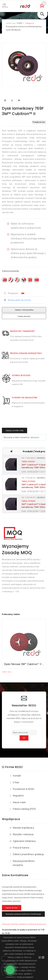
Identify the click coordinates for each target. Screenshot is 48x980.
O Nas (16, 782)
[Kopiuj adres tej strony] (19, 300)
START (20, 23)
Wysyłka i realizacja (23, 834)
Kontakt (17, 776)
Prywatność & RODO (24, 789)
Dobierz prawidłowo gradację (28, 854)
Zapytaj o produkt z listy (15, 430)
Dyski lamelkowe (13, 30)
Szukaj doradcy (24, 316)
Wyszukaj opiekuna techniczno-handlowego (23, 914)
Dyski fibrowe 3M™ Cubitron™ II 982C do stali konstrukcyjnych (24, 664)
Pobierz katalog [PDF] (24, 809)
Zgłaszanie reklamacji (24, 841)
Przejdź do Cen (39, 122)
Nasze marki (19, 802)
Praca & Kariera (21, 848)
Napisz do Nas (12, 908)
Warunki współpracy (23, 828)
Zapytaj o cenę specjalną (24, 310)
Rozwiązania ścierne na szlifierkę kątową (24, 27)
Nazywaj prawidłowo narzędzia (24, 863)
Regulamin (18, 796)
